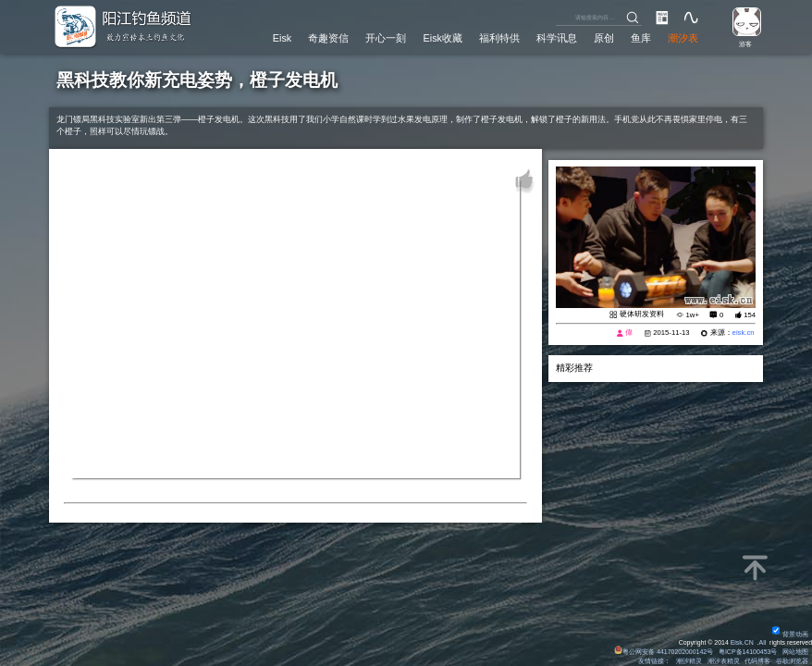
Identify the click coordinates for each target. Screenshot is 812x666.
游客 (745, 44)
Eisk (282, 38)
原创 (604, 38)
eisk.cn (744, 333)
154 (750, 315)
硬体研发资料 (642, 314)
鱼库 (641, 38)
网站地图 (795, 652)
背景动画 (790, 634)
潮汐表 (683, 38)
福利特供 (499, 38)
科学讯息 (557, 38)
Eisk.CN (742, 642)
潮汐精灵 (689, 661)
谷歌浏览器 (792, 661)
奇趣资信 (328, 38)
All (763, 642)
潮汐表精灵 (724, 661)
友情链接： (654, 661)
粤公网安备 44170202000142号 (664, 652)
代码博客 (757, 661)
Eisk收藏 (443, 38)
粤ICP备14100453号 (748, 652)
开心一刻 (386, 38)
